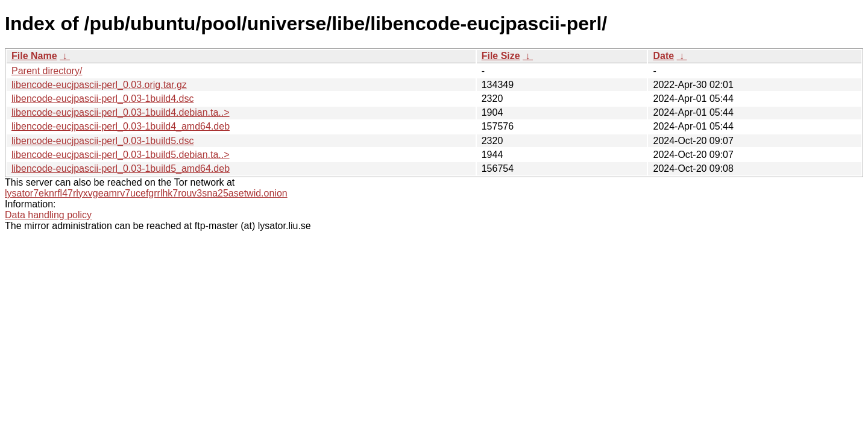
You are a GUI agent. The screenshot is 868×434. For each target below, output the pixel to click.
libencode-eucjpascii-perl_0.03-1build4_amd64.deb (121, 126)
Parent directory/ (47, 71)
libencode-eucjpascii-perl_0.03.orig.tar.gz (99, 85)
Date (663, 56)
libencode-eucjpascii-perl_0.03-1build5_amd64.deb (121, 168)
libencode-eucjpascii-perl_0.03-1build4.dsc (102, 99)
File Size (501, 56)
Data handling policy (48, 215)
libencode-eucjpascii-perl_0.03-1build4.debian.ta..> (121, 112)
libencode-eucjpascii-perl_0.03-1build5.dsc (102, 141)
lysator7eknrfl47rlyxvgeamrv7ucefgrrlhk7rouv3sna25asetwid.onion (146, 193)
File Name (34, 56)
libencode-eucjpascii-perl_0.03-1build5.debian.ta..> (121, 155)
